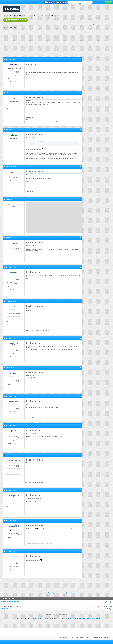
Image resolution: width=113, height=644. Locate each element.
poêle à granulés (91, 618)
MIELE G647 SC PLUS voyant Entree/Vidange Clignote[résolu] (44, 593)
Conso (72, 638)
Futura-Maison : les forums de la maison (24, 15)
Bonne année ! (5, 609)
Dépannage (40, 15)
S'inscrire (49, 2)
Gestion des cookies (80, 638)
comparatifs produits (45, 618)
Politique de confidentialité (93, 638)
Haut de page (104, 638)
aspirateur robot (81, 618)
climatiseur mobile (71, 618)
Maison (23, 618)
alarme (98, 618)
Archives (67, 638)
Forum (9, 15)
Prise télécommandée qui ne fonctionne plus (74, 593)
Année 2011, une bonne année (10, 601)
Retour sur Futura (60, 2)
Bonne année (5, 605)
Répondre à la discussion (16, 20)
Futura (62, 638)
